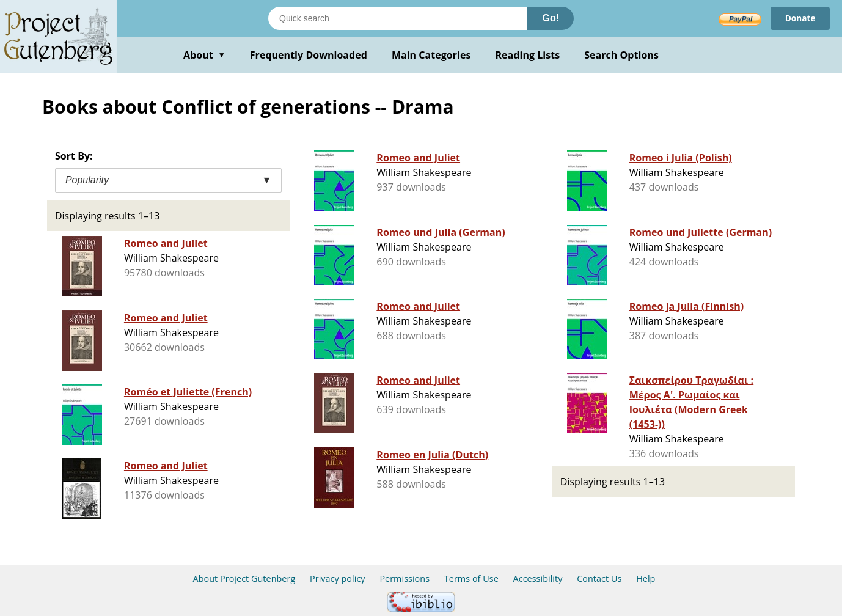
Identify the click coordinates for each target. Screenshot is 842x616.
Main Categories (431, 55)
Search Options (621, 55)
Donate (800, 18)
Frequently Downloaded (309, 55)
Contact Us (599, 578)
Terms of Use (471, 578)
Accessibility (538, 578)
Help (646, 578)
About (204, 55)
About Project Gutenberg (244, 578)
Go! (551, 18)
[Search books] (398, 18)
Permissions (405, 578)
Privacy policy (338, 578)
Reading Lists (528, 55)
